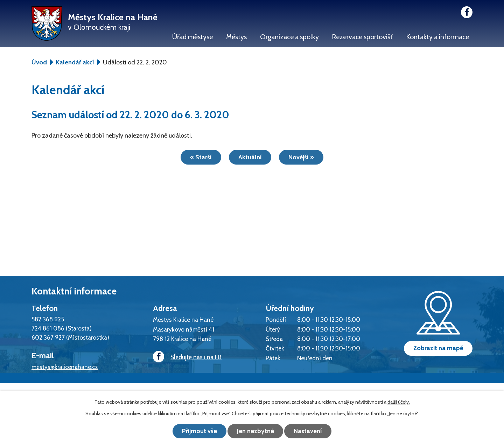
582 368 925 (48, 319)
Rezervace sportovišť (362, 37)
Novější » (301, 157)
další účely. (399, 402)
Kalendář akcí (75, 62)
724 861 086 (48, 328)
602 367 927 (48, 337)
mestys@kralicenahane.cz (65, 367)
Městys (236, 37)
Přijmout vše (199, 431)
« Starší (201, 157)
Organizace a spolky (289, 37)
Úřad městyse (192, 37)
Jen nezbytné (255, 431)
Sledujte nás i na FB (187, 357)
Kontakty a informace (437, 37)
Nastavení (308, 431)
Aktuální (250, 157)
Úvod (39, 62)
